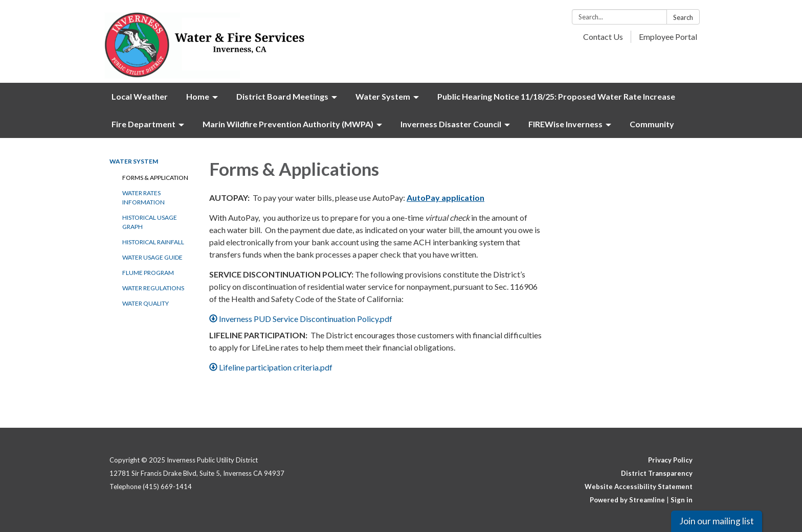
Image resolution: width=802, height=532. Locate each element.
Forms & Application (155, 178)
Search (683, 17)
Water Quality (146, 303)
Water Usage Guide (152, 257)
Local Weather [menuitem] (140, 96)
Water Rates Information (143, 198)
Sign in (682, 500)
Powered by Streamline (627, 500)
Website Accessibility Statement (639, 487)
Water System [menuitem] (383, 96)
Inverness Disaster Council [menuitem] (451, 124)
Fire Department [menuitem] (143, 124)
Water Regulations (153, 288)
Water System (134, 161)
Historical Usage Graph (150, 222)
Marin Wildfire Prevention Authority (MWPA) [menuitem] (288, 124)
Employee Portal (668, 37)
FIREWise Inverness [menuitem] (565, 124)
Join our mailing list (717, 521)
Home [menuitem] (198, 96)
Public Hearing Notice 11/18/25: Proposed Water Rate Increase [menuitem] (556, 96)
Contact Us (603, 37)
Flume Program (148, 273)
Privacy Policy (670, 460)
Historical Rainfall (153, 242)
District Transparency (657, 473)
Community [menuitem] (652, 124)
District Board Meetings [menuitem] (282, 96)
